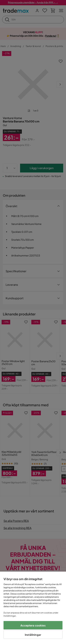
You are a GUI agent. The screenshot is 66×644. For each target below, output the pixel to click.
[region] (33, 608)
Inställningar (33, 635)
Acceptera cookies (33, 625)
